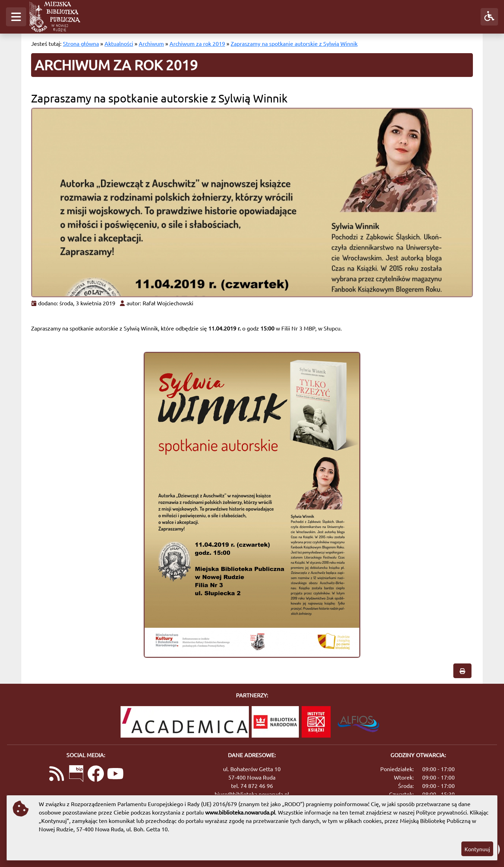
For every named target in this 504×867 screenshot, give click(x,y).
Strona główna (81, 43)
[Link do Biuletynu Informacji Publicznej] (76, 774)
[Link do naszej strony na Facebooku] (96, 774)
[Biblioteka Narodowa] (275, 722)
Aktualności (119, 43)
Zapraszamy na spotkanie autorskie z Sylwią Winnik (294, 43)
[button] (16, 17)
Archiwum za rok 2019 (197, 43)
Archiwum (151, 43)
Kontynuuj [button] (477, 849)
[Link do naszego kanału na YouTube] (115, 774)
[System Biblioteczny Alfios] (358, 722)
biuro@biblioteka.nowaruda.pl (252, 794)
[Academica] (185, 722)
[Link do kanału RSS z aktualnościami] (57, 774)
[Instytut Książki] (316, 722)
